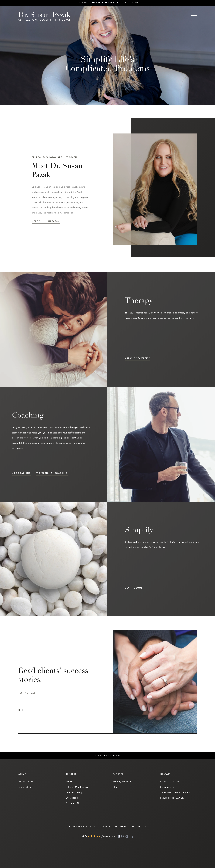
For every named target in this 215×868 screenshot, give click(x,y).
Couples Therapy (74, 792)
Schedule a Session (170, 787)
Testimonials (25, 787)
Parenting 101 (72, 803)
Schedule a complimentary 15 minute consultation (108, 3)
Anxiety (70, 782)
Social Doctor (137, 827)
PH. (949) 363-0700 (170, 782)
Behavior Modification (77, 787)
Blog (115, 787)
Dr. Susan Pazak (26, 782)
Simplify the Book (122, 782)
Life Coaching (73, 798)
